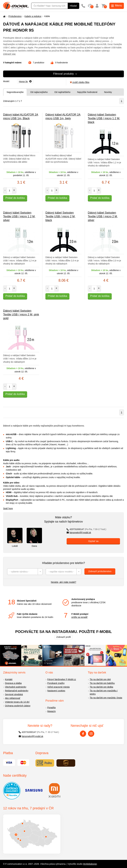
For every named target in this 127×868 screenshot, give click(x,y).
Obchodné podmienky (16, 687)
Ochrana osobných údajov (18, 706)
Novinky (108, 92)
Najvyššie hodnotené (87, 92)
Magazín (51, 711)
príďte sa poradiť (79, 617)
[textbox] (25, 572)
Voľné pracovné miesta (58, 687)
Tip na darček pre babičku (102, 683)
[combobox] (25, 572)
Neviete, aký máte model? (64, 582)
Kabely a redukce (33, 16)
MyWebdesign (90, 864)
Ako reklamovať (13, 698)
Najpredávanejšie (15, 92)
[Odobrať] (25, 81)
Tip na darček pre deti (100, 679)
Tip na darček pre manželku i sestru (104, 692)
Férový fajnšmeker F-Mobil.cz (62, 679)
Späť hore (8, 508)
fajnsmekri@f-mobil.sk (79, 533)
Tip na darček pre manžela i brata (106, 698)
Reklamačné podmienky (17, 691)
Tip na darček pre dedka (101, 687)
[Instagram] (91, 734)
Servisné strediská (14, 694)
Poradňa (51, 708)
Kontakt (9, 679)
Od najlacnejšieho (39, 92)
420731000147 (86, 529)
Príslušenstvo (15, 16)
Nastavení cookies (56, 691)
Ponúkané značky (56, 683)
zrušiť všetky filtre (80, 82)
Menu (117, 5)
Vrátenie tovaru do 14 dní (17, 702)
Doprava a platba (13, 683)
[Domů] (4, 16)
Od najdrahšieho (62, 92)
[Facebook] (83, 734)
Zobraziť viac (9, 54)
